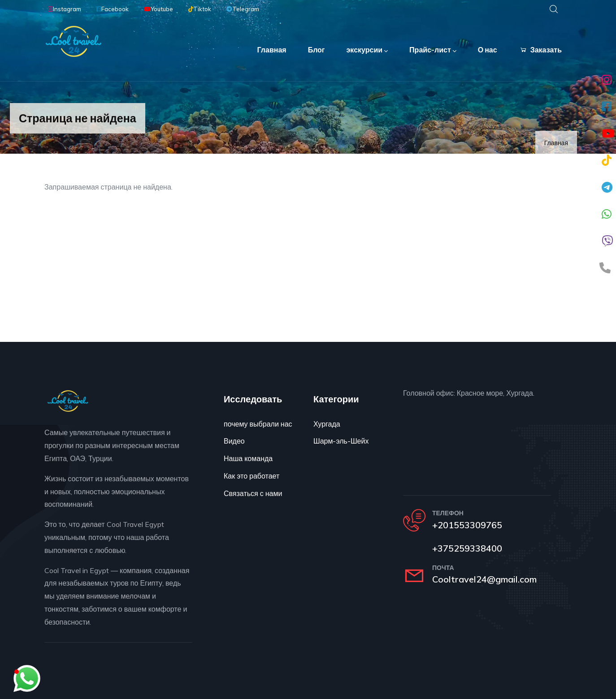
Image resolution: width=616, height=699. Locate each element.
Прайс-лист (433, 50)
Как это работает (252, 476)
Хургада (327, 424)
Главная (272, 50)
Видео (234, 441)
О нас (488, 50)
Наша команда (248, 458)
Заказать (540, 50)
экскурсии (367, 50)
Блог (317, 50)
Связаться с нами (253, 493)
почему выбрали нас (258, 424)
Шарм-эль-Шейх (341, 441)
